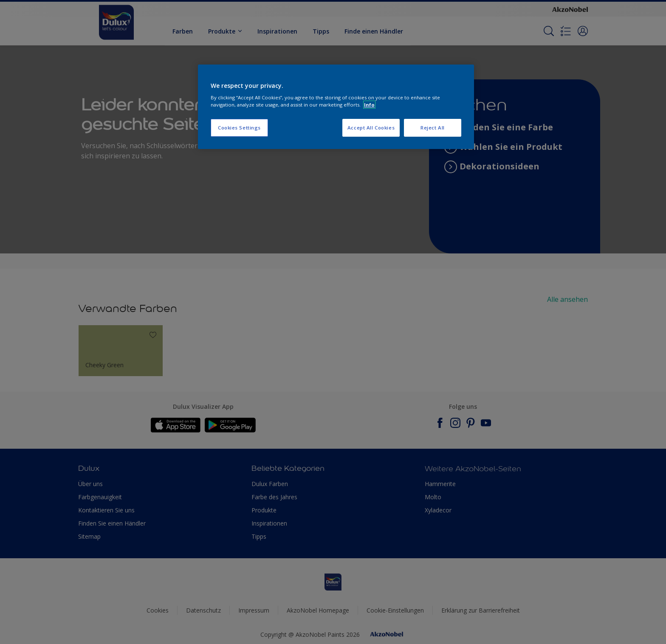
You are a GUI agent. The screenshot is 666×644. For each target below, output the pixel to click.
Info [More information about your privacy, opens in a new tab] (369, 105)
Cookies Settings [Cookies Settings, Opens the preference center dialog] (239, 128)
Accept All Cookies (371, 128)
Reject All (433, 128)
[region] (336, 107)
